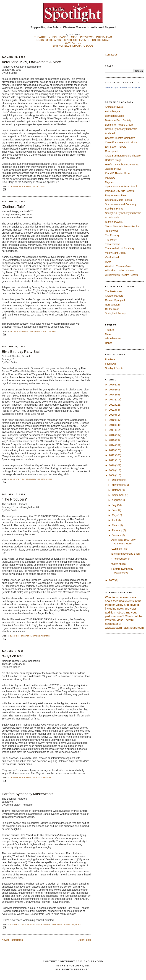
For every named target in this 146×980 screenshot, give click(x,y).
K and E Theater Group (118, 173)
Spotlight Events (114, 209)
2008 (112, 475)
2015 (112, 440)
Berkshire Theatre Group (119, 125)
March (116, 525)
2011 (112, 460)
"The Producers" (15, 499)
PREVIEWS (87, 37)
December (118, 480)
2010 (112, 465)
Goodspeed (112, 151)
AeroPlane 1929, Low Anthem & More (31, 62)
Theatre (52, 331)
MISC (74, 37)
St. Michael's (112, 218)
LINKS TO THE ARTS (49, 40)
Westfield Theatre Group (119, 266)
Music (36, 187)
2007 (112, 580)
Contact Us (111, 55)
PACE (42, 187)
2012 (112, 455)
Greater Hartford (20, 331)
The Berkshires (44, 479)
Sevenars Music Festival (119, 200)
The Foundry (112, 235)
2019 (112, 420)
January (117, 535)
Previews (110, 359)
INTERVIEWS (104, 37)
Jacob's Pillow (113, 169)
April (115, 520)
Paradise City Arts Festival (120, 191)
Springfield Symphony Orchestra (123, 213)
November (118, 485)
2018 (112, 425)
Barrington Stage (114, 116)
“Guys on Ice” (12, 656)
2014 (112, 445)
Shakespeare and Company (121, 204)
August (116, 500)
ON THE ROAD (101, 40)
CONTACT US (73, 43)
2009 (112, 470)
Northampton (112, 305)
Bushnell (15, 636)
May (115, 515)
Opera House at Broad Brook (121, 186)
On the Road (112, 309)
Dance (109, 343)
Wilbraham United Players (120, 271)
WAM (108, 262)
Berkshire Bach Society (118, 120)
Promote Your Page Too (130, 87)
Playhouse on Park (116, 195)
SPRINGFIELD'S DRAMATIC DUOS (73, 49)
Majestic (37, 778)
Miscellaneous (113, 339)
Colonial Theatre (19, 479)
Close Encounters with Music (121, 142)
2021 (112, 410)
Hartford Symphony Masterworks (28, 794)
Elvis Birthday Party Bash (22, 352)
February (117, 530)
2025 (112, 390)
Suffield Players (114, 222)
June (115, 510)
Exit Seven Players (116, 147)
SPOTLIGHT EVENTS (78, 40)
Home (19, 940)
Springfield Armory (115, 313)
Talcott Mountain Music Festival (123, 226)
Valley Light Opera (115, 253)
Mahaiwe (110, 178)
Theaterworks (113, 244)
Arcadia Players (114, 107)
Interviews (111, 364)
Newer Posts (9, 940)
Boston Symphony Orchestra (121, 129)
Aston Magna (112, 111)
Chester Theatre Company (120, 138)
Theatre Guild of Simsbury (120, 248)
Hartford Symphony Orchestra (58, 925)
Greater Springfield (21, 187)
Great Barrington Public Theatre (123, 156)
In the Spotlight (112, 87)
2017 (112, 430)
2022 (112, 405)
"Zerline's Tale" (13, 207)
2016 (112, 435)
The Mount (111, 240)
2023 (112, 400)
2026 (112, 385)
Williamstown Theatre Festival (122, 275)
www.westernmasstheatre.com (124, 628)
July (115, 505)
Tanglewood (112, 231)
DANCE (64, 37)
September (118, 495)
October (117, 490)
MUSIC (53, 37)
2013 (112, 450)
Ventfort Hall (112, 257)
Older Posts (84, 940)
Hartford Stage (39, 331)
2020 (112, 415)
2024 (112, 395)
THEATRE (40, 37)
